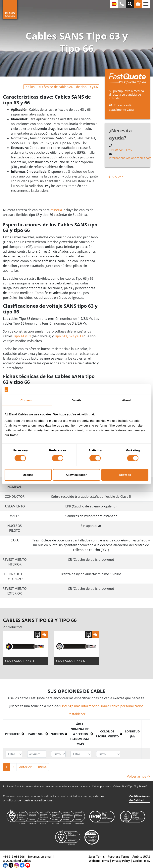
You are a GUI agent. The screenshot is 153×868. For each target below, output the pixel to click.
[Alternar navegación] (146, 4)
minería (56, 210)
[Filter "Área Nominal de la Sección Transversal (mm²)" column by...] (81, 754)
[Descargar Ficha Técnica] (38, 635)
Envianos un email (40, 857)
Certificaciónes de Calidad (139, 798)
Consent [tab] (27, 400)
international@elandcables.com (130, 158)
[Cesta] (45, 635)
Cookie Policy (141, 861)
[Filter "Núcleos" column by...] (58, 754)
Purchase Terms (119, 857)
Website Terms (99, 861)
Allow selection (76, 475)
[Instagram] (17, 865)
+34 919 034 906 (14, 857)
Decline (28, 475)
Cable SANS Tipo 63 (19, 661)
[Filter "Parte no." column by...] (37, 754)
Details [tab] (76, 400)
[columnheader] (14, 734)
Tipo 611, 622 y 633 (69, 336)
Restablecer (77, 714)
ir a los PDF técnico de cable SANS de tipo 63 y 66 (61, 87)
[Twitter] (11, 865)
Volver (116, 177)
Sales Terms (97, 857)
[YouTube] (28, 865)
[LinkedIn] (5, 865)
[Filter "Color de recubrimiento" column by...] (108, 754)
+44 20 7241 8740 (121, 150)
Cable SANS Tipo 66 (70, 661)
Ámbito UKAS (141, 857)
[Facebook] (22, 865)
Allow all (125, 475)
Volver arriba (138, 776)
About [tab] (127, 400)
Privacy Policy (121, 861)
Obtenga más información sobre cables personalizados (102, 706)
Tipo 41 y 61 (22, 336)
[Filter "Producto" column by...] (14, 754)
